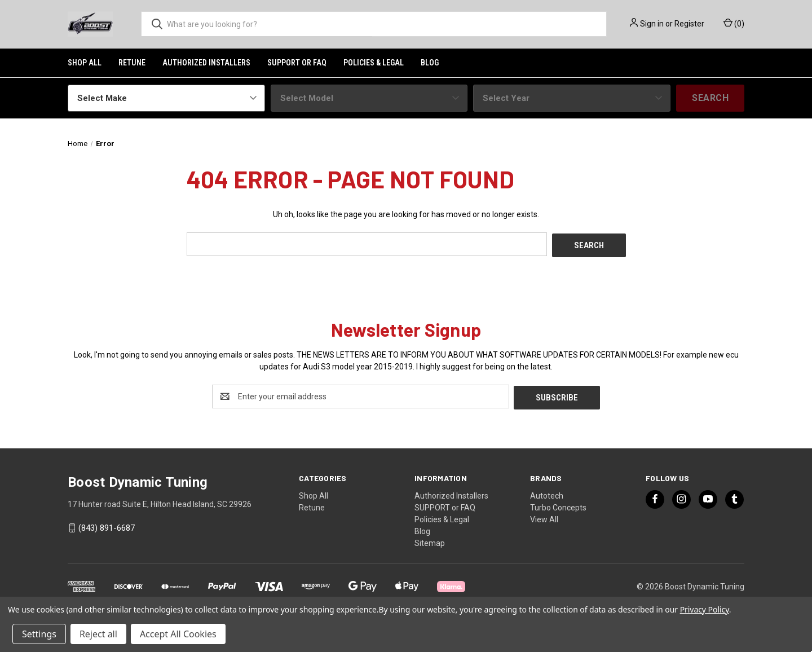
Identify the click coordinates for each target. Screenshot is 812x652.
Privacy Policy (705, 609)
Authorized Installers (206, 63)
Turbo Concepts (558, 505)
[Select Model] (369, 98)
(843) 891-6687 (107, 526)
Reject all (98, 634)
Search (710, 98)
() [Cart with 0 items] (734, 23)
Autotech (547, 493)
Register (689, 24)
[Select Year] (572, 98)
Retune (132, 63)
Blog (430, 63)
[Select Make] (166, 98)
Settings (39, 634)
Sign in (652, 24)
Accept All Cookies (178, 634)
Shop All (85, 63)
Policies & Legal (374, 63)
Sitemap (430, 540)
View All (544, 517)
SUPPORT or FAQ (297, 63)
